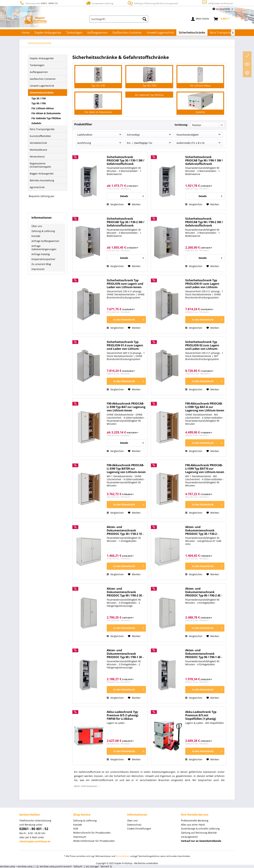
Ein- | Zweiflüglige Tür (140, 143)
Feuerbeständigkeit (188, 135)
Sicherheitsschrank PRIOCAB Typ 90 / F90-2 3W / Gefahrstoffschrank (204, 222)
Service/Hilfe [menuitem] (222, 9)
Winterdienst (37, 157)
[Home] (26, 33)
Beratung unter (38, 3)
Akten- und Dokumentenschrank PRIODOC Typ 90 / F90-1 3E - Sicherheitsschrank (125, 654)
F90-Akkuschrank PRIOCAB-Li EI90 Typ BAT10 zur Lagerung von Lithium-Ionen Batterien (205, 469)
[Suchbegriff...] (119, 19)
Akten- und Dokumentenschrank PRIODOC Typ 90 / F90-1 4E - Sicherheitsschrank (204, 654)
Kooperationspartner (43, 259)
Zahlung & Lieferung (43, 231)
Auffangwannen (39, 72)
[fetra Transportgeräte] (224, 33)
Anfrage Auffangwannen (45, 241)
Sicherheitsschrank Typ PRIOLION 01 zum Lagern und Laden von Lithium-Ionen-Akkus (202, 284)
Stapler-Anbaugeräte (42, 58)
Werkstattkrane (38, 150)
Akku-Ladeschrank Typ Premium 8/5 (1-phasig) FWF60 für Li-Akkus (122, 715)
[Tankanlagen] (74, 33)
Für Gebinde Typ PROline (46, 118)
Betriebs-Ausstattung (42, 180)
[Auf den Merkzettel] (134, 204)
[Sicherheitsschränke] (192, 33)
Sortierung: (181, 125)
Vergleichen (115, 204)
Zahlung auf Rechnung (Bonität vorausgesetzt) (152, 3)
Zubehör (36, 123)
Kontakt (36, 236)
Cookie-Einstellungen (139, 829)
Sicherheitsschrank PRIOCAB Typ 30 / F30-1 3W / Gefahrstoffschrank (126, 161)
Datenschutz (134, 825)
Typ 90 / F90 (39, 103)
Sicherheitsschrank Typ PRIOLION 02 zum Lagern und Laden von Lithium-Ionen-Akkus (202, 345)
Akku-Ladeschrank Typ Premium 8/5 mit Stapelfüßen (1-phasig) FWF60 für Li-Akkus (201, 715)
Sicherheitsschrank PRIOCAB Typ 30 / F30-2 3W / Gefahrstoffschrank (126, 222)
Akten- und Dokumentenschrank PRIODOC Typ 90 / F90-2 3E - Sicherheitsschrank (125, 592)
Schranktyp (133, 135)
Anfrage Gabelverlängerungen (44, 248)
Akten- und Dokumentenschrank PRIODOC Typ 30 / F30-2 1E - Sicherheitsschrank (125, 530)
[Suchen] (145, 19)
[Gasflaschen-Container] (127, 33)
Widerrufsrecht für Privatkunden (92, 833)
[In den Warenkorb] (126, 320)
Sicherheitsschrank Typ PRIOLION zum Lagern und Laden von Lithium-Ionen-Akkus (125, 284)
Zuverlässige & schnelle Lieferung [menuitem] (200, 829)
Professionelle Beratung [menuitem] (195, 820)
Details (132, 196)
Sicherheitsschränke (42, 93)
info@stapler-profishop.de (221, 3)
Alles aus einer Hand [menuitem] (193, 825)
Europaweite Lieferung (99, 3)
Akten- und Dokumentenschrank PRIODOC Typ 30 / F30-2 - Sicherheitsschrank (202, 530)
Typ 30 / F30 (39, 98)
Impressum (38, 269)
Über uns (37, 226)
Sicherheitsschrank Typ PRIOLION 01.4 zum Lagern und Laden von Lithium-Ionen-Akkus (125, 345)
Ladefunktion (85, 135)
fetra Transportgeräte (42, 129)
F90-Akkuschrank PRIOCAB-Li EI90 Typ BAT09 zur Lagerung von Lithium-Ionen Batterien (126, 469)
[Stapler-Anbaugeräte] (48, 33)
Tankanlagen (37, 65)
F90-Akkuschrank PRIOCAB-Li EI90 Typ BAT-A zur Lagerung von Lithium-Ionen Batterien (205, 407)
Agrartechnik (37, 187)
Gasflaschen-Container (43, 79)
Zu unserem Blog (41, 264)
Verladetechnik (38, 143)
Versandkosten (123, 856)
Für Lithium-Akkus (43, 108)
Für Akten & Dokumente (46, 113)
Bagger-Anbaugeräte (42, 174)
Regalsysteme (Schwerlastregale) (40, 165)
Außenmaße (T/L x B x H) (190, 143)
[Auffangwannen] (97, 33)
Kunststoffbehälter (40, 136)
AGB (76, 829)
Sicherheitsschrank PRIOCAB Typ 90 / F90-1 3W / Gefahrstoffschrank (204, 161)
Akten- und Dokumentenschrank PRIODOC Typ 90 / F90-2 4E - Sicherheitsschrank (204, 592)
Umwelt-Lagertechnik (42, 86)
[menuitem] (119, 19)
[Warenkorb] (222, 19)
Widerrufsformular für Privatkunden (94, 841)
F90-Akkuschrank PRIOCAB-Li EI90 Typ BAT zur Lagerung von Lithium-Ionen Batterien (126, 407)
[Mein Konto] (200, 19)
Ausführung (84, 143)
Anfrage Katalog (41, 254)
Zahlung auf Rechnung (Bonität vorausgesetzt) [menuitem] (199, 835)
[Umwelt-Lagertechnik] (160, 33)
